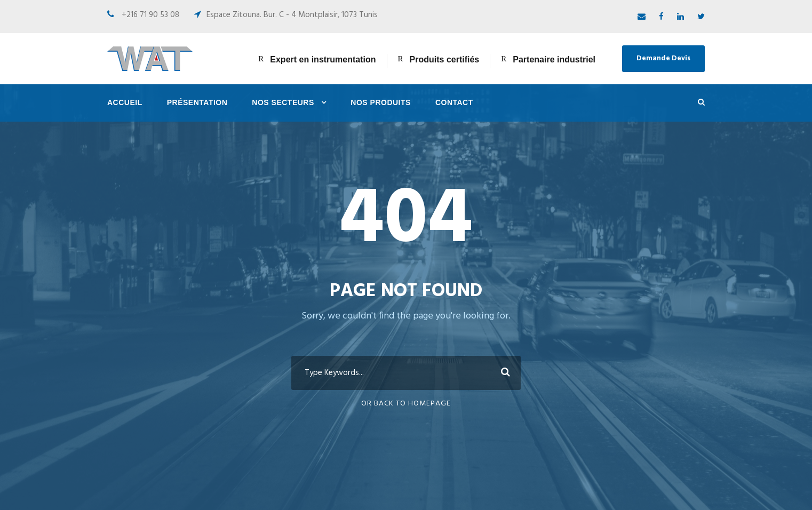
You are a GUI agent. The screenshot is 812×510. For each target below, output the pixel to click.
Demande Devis (663, 58)
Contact (454, 102)
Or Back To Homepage (406, 404)
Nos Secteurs (283, 102)
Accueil (125, 102)
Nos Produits (381, 102)
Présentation (197, 102)
